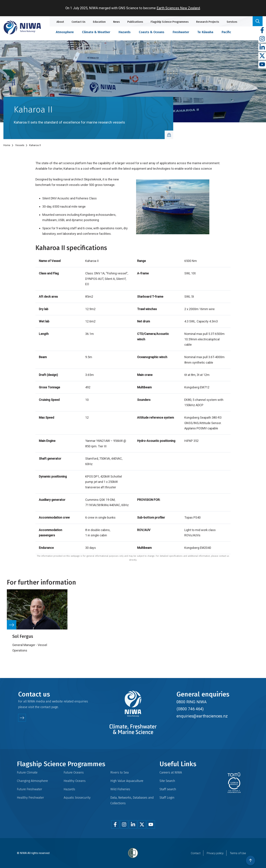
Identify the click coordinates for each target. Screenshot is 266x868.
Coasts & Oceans (152, 32)
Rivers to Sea (120, 772)
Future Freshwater (30, 789)
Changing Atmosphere (32, 781)
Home (7, 145)
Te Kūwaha (205, 32)
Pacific (226, 32)
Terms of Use (238, 853)
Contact (196, 853)
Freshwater (181, 32)
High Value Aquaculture (127, 781)
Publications (135, 22)
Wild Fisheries (120, 789)
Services (232, 22)
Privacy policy (215, 853)
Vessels (20, 145)
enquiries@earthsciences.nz (202, 716)
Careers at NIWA (171, 772)
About (60, 22)
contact (45, 707)
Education (99, 22)
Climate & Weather (96, 32)
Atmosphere (65, 32)
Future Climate (27, 772)
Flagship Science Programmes (170, 22)
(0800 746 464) (190, 709)
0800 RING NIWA (192, 702)
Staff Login (167, 798)
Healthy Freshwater (30, 798)
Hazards (125, 32)
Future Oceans (74, 772)
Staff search (168, 789)
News (116, 22)
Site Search (167, 781)
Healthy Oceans (75, 781)
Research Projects (208, 22)
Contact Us (78, 22)
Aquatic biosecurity (77, 798)
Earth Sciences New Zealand (178, 8)
